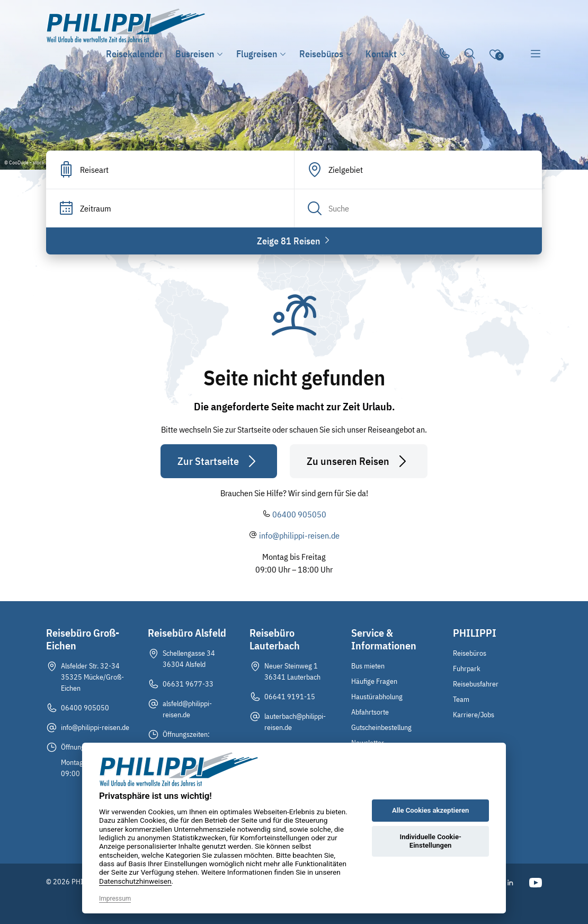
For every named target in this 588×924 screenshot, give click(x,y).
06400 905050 (299, 514)
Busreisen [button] (199, 54)
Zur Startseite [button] (219, 461)
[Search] (418, 208)
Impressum (115, 899)
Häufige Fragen (374, 681)
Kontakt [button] (386, 54)
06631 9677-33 (188, 684)
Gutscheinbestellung (381, 727)
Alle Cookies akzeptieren (430, 810)
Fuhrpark (467, 668)
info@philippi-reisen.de (299, 535)
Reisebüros (470, 653)
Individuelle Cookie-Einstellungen (430, 841)
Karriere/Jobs (474, 715)
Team (461, 699)
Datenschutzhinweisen (135, 881)
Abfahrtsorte (370, 712)
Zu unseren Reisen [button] (359, 461)
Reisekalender (134, 54)
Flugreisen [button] (261, 54)
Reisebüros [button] (326, 54)
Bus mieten (368, 666)
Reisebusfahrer (476, 684)
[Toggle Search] (470, 54)
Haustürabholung (377, 697)
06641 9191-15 (290, 697)
